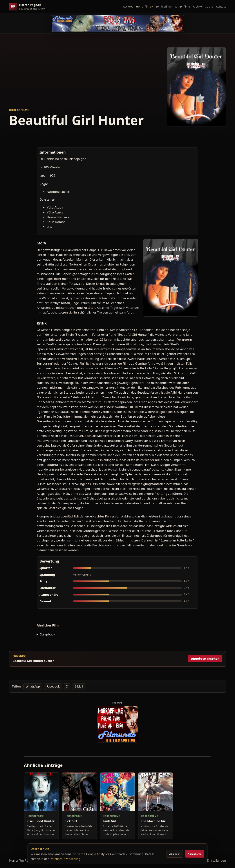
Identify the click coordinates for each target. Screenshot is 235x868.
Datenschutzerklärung (65, 859)
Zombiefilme (163, 6)
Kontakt (221, 6)
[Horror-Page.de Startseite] (28, 7)
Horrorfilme (143, 6)
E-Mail (79, 686)
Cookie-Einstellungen (211, 860)
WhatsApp (33, 686)
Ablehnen (175, 854)
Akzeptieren (195, 854)
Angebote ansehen (205, 659)
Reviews (128, 6)
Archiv (197, 6)
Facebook (53, 686)
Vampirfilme (182, 6)
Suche (209, 6)
